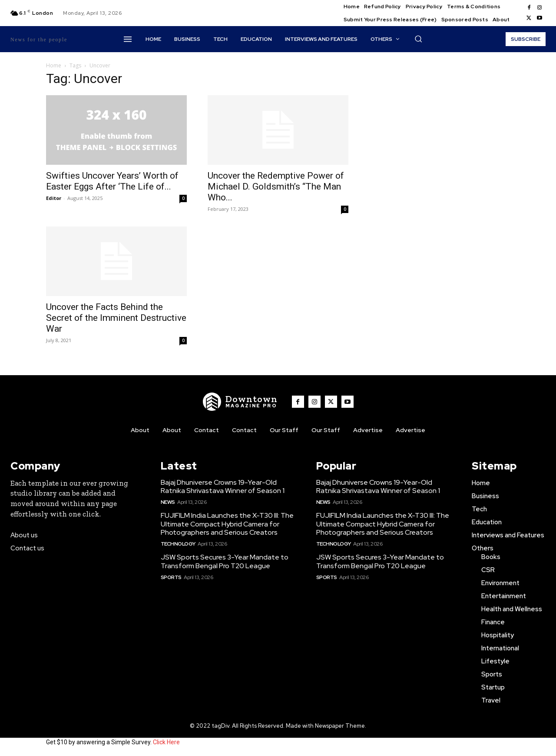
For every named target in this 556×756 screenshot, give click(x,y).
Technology (178, 544)
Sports (171, 577)
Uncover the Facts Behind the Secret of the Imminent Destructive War (116, 318)
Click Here (166, 742)
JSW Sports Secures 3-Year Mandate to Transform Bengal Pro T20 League (225, 561)
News (168, 502)
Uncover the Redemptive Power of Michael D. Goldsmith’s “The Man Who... (276, 187)
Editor (54, 198)
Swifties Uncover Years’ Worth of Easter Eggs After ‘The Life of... (112, 181)
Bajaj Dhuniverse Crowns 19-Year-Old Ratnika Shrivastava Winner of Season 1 (223, 486)
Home (54, 65)
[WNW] (240, 402)
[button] (418, 39)
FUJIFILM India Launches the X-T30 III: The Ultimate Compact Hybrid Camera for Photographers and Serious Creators (227, 524)
